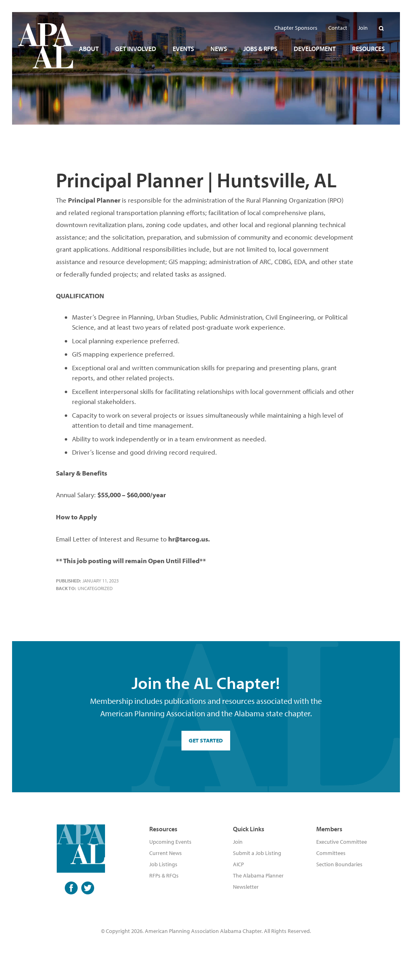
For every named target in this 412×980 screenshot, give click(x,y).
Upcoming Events (170, 842)
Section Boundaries (339, 864)
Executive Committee (342, 842)
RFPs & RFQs (164, 875)
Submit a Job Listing (257, 853)
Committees (331, 853)
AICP (238, 864)
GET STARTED (206, 740)
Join (238, 842)
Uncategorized (95, 588)
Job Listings (163, 864)
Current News (166, 853)
